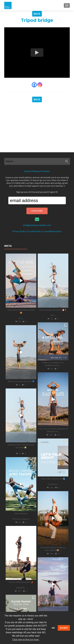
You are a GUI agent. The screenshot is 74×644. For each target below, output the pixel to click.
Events (27, 131)
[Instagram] (40, 85)
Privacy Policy (19, 191)
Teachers (46, 131)
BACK (37, 14)
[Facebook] (34, 85)
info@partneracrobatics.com (37, 185)
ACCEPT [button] (64, 628)
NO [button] (53, 628)
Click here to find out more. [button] (26, 640)
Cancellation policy (52, 191)
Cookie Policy (35, 191)
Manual (36, 131)
